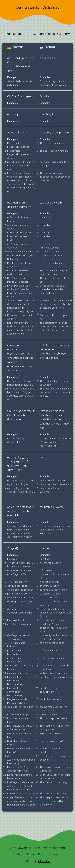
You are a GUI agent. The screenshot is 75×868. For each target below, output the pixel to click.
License (54, 854)
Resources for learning (49, 848)
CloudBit (44, 861)
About (20, 854)
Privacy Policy (36, 854)
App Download (21, 848)
